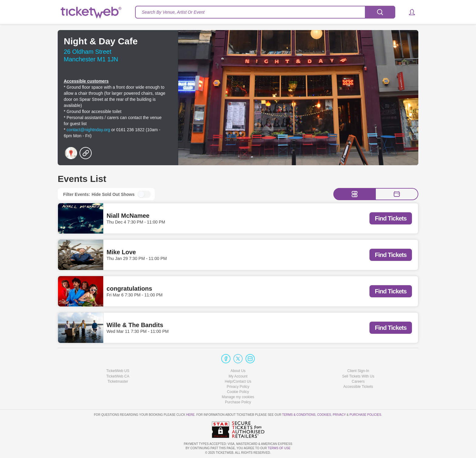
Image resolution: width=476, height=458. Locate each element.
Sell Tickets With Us (358, 376)
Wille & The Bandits (135, 325)
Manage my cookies (238, 397)
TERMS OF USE (279, 448)
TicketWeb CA (118, 376)
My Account (238, 376)
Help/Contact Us (238, 381)
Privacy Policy (238, 387)
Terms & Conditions (299, 415)
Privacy (339, 415)
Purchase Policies (365, 415)
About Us (238, 371)
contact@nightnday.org (88, 130)
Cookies (324, 415)
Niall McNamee (128, 216)
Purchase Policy (238, 402)
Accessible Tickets (358, 387)
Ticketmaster (118, 381)
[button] (409, 12)
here (190, 415)
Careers (358, 381)
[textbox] (265, 12)
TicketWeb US (118, 371)
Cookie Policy (238, 392)
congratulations (129, 289)
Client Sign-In (358, 371)
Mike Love (121, 252)
